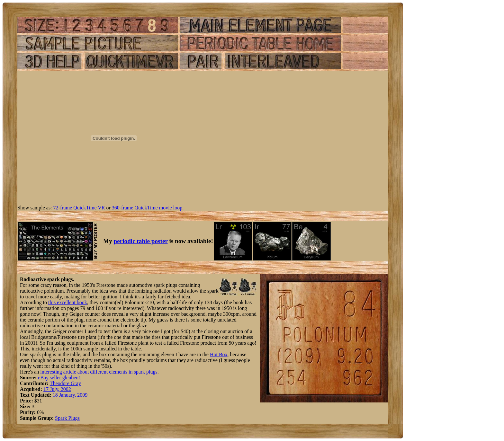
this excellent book (68, 302)
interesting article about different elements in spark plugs (99, 372)
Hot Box (219, 354)
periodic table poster (141, 241)
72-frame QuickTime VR (79, 208)
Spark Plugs (67, 418)
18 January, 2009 (70, 395)
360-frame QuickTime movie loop (147, 208)
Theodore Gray (65, 383)
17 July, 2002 (57, 389)
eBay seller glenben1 (59, 378)
